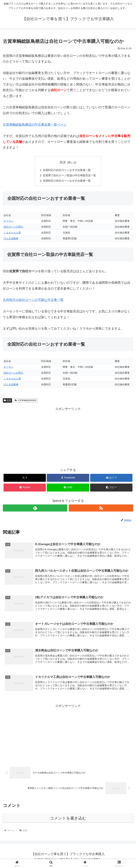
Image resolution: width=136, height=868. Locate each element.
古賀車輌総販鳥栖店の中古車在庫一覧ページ (35, 125)
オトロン (8, 222)
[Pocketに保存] (25, 489)
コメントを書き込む (68, 822)
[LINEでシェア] (68, 489)
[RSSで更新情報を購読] (101, 509)
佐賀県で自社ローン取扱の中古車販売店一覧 (69, 176)
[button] (111, 489)
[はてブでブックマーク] (111, 479)
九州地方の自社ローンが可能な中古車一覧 (33, 301)
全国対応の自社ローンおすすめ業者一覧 (67, 170)
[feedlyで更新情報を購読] (35, 509)
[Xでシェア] (25, 479)
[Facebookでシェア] (68, 479)
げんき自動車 (11, 240)
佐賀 (7, 402)
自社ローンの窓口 (13, 228)
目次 (63, 162)
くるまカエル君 (12, 234)
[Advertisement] (68, 438)
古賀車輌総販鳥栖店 (26, 402)
